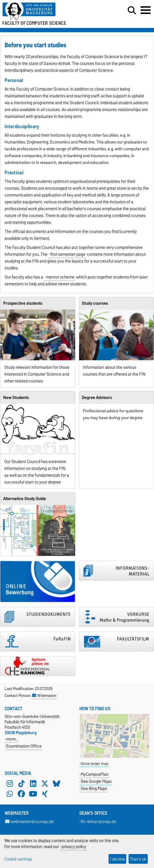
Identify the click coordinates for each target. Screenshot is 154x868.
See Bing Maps (94, 788)
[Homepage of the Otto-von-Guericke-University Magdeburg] (47, 12)
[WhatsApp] (10, 794)
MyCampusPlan (95, 774)
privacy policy (74, 846)
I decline (118, 859)
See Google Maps (96, 781)
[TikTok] (21, 783)
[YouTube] (33, 794)
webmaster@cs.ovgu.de (29, 821)
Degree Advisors (97, 398)
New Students (16, 398)
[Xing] (45, 794)
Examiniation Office (24, 746)
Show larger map (95, 764)
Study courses (95, 303)
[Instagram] (10, 783)
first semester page (68, 254)
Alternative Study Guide (25, 499)
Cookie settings (18, 859)
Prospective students (23, 303)
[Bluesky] (57, 783)
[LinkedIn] (33, 783)
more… (12, 739)
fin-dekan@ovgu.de (99, 821)
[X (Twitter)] (45, 783)
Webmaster (44, 695)
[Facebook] (21, 794)
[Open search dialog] (132, 11)
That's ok (138, 859)
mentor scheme (60, 277)
